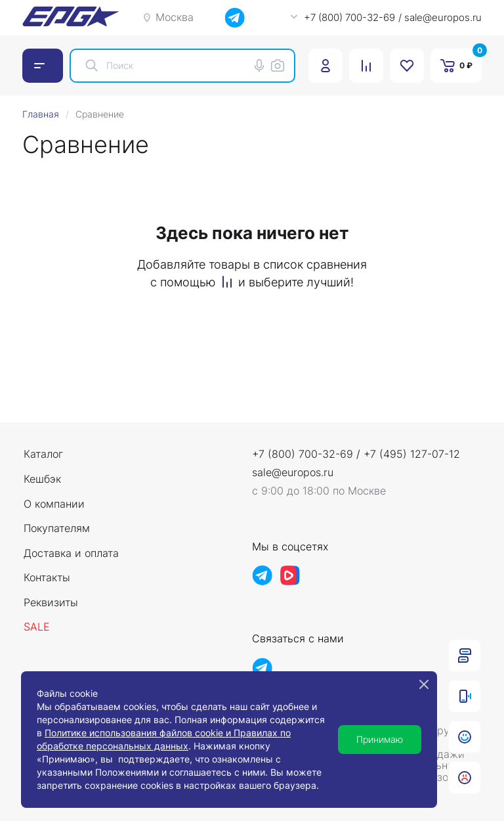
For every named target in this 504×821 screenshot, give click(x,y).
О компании (54, 504)
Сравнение (100, 114)
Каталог (43, 455)
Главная (41, 114)
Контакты (47, 578)
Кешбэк (42, 479)
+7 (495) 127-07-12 (412, 454)
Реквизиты (51, 603)
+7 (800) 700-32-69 (303, 454)
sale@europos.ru (293, 473)
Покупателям (57, 529)
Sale (37, 627)
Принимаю (380, 739)
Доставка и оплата (71, 554)
